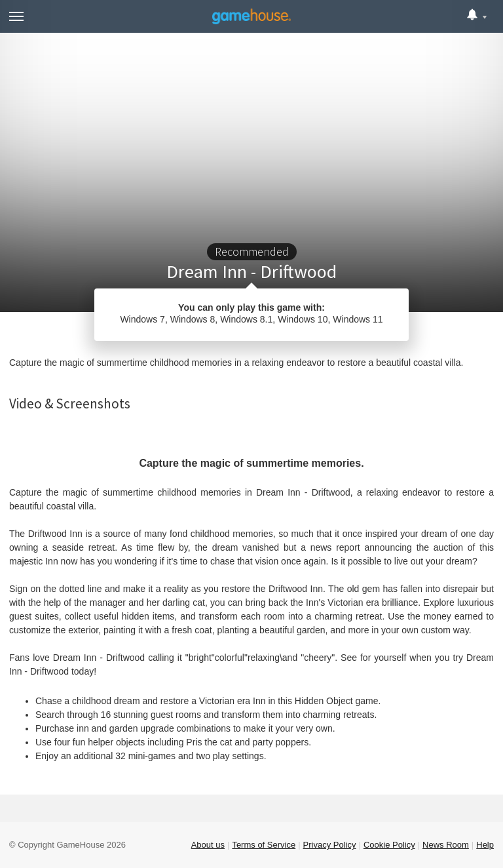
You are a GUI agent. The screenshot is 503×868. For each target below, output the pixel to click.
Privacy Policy (330, 845)
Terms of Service (264, 845)
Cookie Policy (389, 845)
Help (485, 845)
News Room (446, 845)
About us (208, 845)
